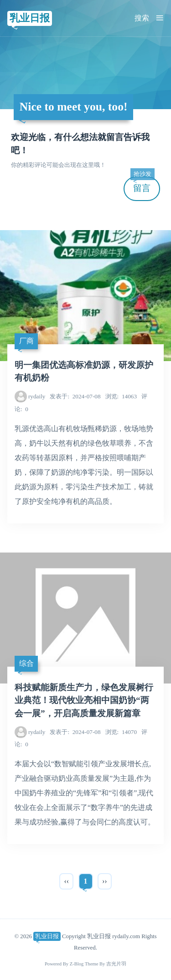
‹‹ (66, 881)
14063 (121, 396)
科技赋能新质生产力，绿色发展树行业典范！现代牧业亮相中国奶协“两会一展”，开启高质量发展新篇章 (84, 701)
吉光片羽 (116, 964)
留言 (142, 185)
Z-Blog (77, 964)
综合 (26, 663)
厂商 (26, 341)
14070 (121, 732)
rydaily (37, 396)
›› (105, 881)
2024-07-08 (75, 396)
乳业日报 (30, 18)
